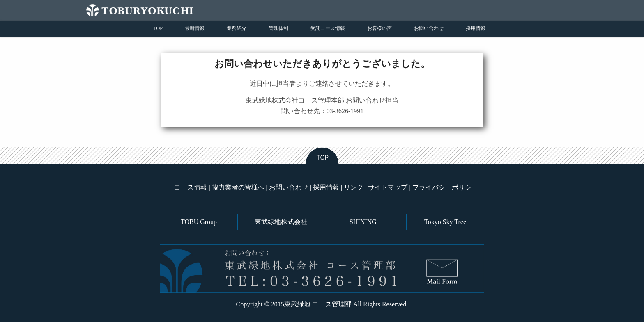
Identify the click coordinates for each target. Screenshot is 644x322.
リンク (354, 187)
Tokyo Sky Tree (445, 222)
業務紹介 (237, 28)
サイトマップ (388, 187)
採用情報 (476, 28)
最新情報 (195, 28)
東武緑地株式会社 (281, 222)
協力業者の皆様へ (238, 187)
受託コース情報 (328, 28)
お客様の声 (379, 28)
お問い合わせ (429, 28)
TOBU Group (199, 222)
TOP (158, 28)
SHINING (363, 222)
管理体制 (278, 28)
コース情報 (191, 187)
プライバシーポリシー (445, 187)
